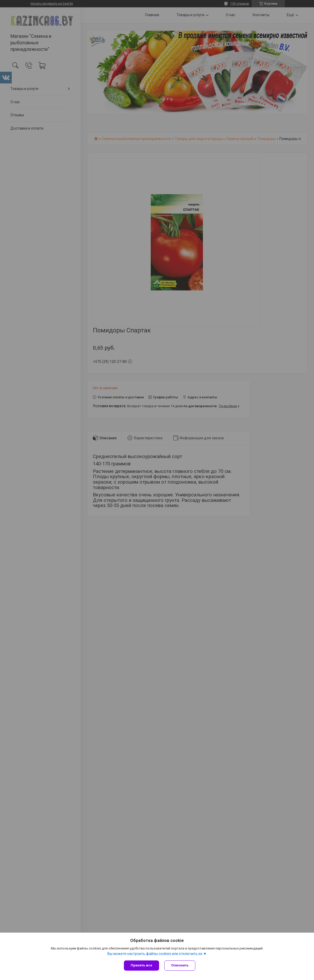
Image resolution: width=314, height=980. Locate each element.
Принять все (141, 965)
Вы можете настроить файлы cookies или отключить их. (155, 954)
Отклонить (180, 965)
